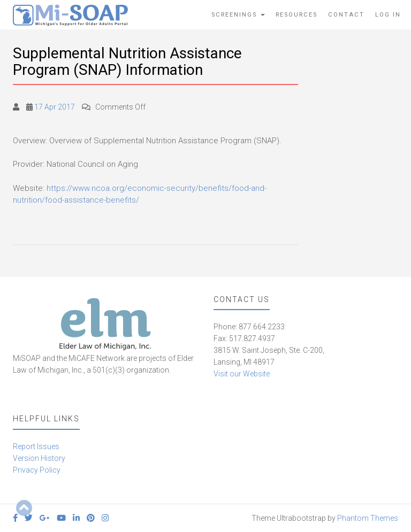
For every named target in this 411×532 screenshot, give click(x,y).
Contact (346, 15)
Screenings (238, 15)
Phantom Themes (368, 518)
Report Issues (36, 446)
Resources (296, 15)
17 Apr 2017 (55, 107)
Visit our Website (242, 374)
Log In (388, 15)
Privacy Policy (37, 470)
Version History (39, 458)
